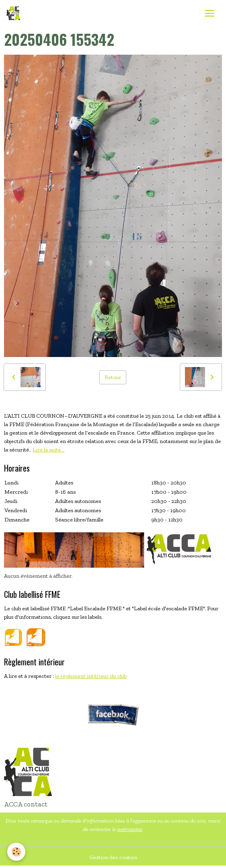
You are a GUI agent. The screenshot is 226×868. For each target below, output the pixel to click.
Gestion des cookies (113, 857)
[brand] (15, 13)
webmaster (130, 829)
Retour (113, 377)
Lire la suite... (48, 450)
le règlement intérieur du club (91, 676)
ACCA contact (26, 804)
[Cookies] (16, 852)
